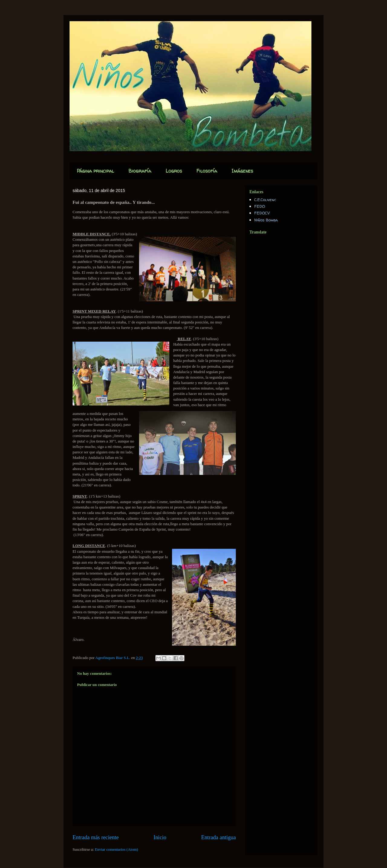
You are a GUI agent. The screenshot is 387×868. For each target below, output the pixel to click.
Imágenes (242, 171)
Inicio (160, 837)
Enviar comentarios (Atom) (117, 849)
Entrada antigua (218, 837)
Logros (174, 171)
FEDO (260, 206)
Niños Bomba (266, 220)
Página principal (95, 171)
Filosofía (207, 171)
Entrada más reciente (96, 837)
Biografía (140, 171)
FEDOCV (262, 213)
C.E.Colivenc (265, 200)
